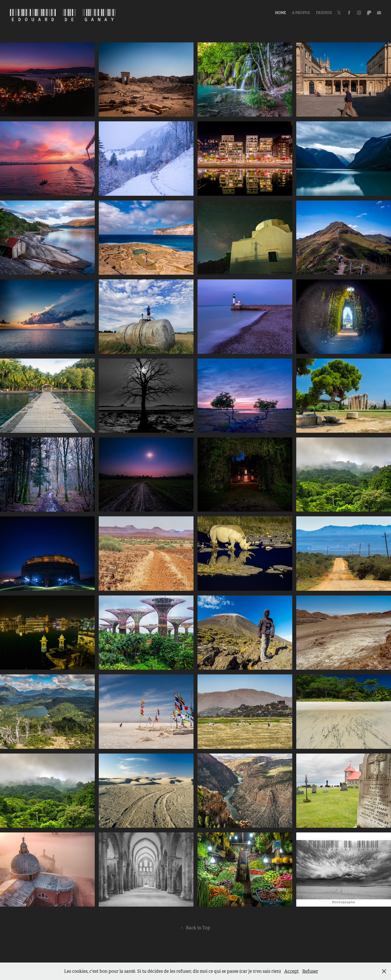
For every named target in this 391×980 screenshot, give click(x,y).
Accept (292, 971)
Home (281, 13)
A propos (301, 13)
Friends (324, 13)
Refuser (310, 971)
